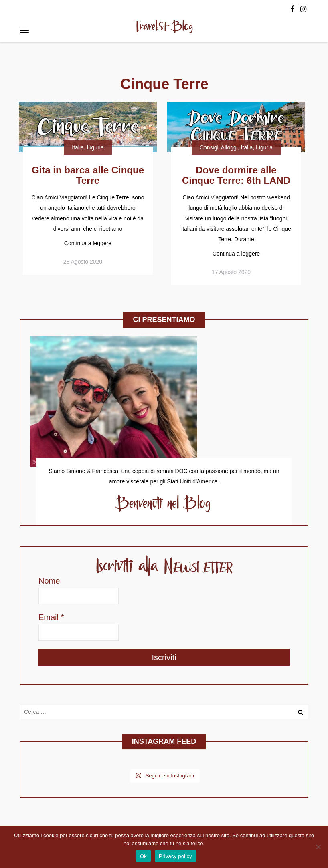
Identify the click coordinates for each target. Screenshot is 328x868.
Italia (78, 147)
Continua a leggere (88, 243)
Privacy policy (175, 856)
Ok (143, 856)
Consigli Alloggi (219, 147)
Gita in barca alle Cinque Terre (88, 175)
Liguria (95, 147)
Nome (49, 581)
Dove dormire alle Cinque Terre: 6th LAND (236, 175)
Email (51, 617)
